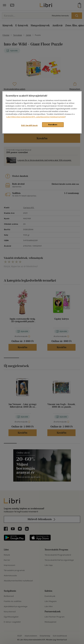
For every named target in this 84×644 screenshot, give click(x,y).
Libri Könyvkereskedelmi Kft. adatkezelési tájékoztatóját (36, 117)
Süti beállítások (29, 125)
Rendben (53, 125)
